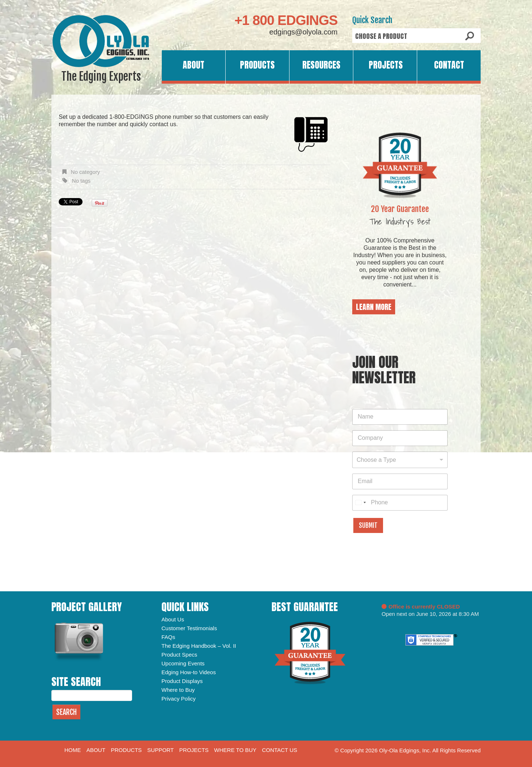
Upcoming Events (183, 663)
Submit (368, 525)
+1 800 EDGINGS (286, 20)
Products (257, 65)
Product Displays (182, 681)
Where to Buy (178, 690)
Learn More (374, 307)
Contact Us (280, 750)
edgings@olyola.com (303, 32)
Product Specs (179, 655)
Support (160, 750)
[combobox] (400, 460)
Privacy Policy (178, 699)
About (194, 65)
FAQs (168, 637)
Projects (386, 65)
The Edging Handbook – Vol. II (199, 646)
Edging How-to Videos (189, 672)
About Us (173, 619)
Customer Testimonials (189, 628)
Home (72, 750)
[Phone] (400, 503)
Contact (449, 65)
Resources (321, 65)
